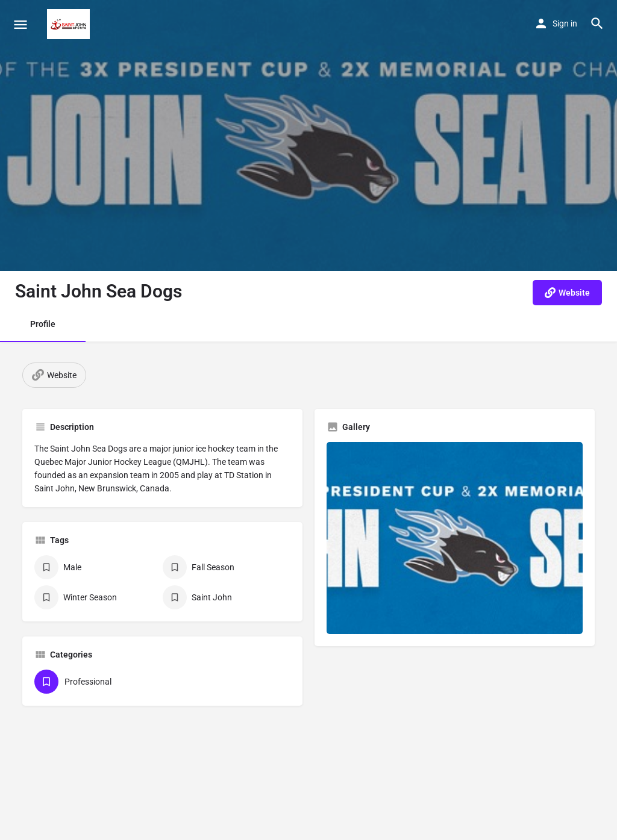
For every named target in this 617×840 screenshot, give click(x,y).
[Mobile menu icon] (20, 24)
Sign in (565, 23)
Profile (43, 324)
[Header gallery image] (308, 135)
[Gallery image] (455, 538)
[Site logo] (70, 24)
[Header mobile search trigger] (597, 23)
